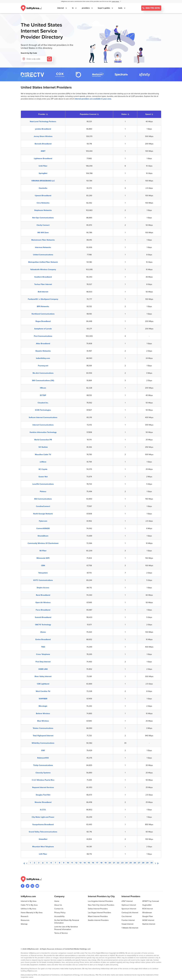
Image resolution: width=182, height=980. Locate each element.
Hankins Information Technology (43, 432)
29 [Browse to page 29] (147, 863)
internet (61, 8)
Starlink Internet (149, 924)
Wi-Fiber (43, 551)
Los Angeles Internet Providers (100, 901)
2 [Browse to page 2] (34, 863)
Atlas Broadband (43, 344)
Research (25, 916)
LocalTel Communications (43, 484)
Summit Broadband (43, 617)
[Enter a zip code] (37, 59)
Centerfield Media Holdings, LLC (78, 949)
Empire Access (43, 588)
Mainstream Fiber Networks (43, 240)
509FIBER (43, 699)
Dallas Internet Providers (98, 909)
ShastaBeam (43, 536)
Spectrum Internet (129, 909)
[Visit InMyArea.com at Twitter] (28, 886)
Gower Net (43, 477)
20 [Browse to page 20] (110, 863)
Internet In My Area (29, 901)
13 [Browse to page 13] (80, 863)
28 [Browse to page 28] (143, 863)
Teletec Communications (43, 728)
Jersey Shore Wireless (43, 136)
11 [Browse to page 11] (72, 863)
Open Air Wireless (43, 603)
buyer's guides (104, 8)
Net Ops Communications (43, 218)
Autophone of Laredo (43, 329)
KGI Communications (43, 499)
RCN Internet (148, 909)
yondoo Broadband (43, 129)
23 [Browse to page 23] (122, 863)
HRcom (43, 388)
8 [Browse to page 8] (60, 863)
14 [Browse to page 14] (85, 863)
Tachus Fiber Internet (43, 284)
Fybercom (43, 521)
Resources (25, 920)
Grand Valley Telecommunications (43, 832)
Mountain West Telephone (43, 847)
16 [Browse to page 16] (93, 863)
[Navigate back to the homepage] (31, 8)
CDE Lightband (43, 684)
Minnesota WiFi (43, 558)
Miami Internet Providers (98, 916)
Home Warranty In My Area (32, 913)
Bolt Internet (43, 292)
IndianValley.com (43, 358)
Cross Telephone (43, 654)
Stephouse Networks (43, 210)
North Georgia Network (43, 514)
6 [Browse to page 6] (51, 863)
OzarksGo (43, 188)
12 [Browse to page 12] (76, 863)
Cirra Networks (43, 203)
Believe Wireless (43, 714)
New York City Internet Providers (101, 905)
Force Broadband (43, 610)
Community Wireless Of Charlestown (43, 543)
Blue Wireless (43, 721)
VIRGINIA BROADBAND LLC (43, 181)
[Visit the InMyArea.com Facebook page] (23, 886)
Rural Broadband (43, 595)
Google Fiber (148, 916)
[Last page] (158, 863)
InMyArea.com (33, 949)
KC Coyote (43, 469)
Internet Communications (43, 425)
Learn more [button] (115, 1)
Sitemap (24, 924)
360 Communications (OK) (43, 381)
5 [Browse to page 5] (47, 863)
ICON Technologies (43, 410)
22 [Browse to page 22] (118, 863)
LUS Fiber (43, 854)
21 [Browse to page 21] (114, 863)
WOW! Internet (148, 920)
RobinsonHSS (43, 758)
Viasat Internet (127, 924)
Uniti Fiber (43, 166)
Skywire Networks (43, 351)
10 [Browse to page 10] (68, 863)
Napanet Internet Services (43, 787)
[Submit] (49, 59)
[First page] (24, 863)
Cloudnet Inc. (43, 403)
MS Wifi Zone (43, 233)
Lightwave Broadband (43, 159)
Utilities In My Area (28, 909)
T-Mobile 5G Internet (130, 928)
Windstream (147, 913)
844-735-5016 (152, 8)
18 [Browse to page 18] (101, 863)
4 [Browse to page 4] (43, 863)
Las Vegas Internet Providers (99, 913)
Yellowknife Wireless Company (43, 270)
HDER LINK (43, 669)
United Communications (43, 255)
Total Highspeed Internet (43, 736)
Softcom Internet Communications (43, 417)
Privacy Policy (60, 913)
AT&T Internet (127, 901)
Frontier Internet (128, 920)
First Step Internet (43, 662)
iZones (43, 632)
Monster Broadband (43, 802)
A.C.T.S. (43, 810)
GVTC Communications (43, 580)
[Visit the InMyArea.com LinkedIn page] (32, 886)
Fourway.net (43, 366)
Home (57, 901)
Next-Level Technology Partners (43, 122)
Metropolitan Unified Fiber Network (43, 262)
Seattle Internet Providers (98, 920)
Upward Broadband (43, 196)
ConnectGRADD (43, 528)
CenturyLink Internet (130, 913)
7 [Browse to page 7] (55, 863)
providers (86, 8)
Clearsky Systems (43, 773)
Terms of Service (61, 933)
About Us (58, 905)
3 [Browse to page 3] (39, 863)
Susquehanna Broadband (43, 825)
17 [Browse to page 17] (97, 863)
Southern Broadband (43, 277)
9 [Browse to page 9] (64, 863)
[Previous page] (27, 863)
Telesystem (43, 573)
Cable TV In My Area (29, 905)
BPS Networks (43, 306)
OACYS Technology (43, 625)
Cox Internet (127, 916)
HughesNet (147, 905)
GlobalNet (43, 839)
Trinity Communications (43, 765)
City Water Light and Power (43, 817)
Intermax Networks (43, 247)
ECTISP (43, 395)
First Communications (43, 336)
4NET (43, 151)
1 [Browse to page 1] (30, 863)
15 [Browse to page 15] (89, 863)
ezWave (43, 462)
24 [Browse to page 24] (126, 863)
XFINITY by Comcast (151, 901)
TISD (43, 647)
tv (73, 8)
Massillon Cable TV (43, 455)
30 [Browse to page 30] (152, 863)
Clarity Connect (43, 225)
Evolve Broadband (43, 639)
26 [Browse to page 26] (135, 863)
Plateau (43, 492)
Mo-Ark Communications (43, 373)
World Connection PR (43, 440)
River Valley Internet (43, 676)
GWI (43, 750)
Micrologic (43, 706)
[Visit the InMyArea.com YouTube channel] (37, 886)
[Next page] (155, 863)
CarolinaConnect (43, 506)
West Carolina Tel (43, 691)
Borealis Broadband (43, 144)
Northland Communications (43, 314)
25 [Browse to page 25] (131, 863)
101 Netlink (43, 447)
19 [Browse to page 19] (106, 863)
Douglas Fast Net (43, 795)
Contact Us (59, 909)
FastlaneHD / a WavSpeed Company (43, 299)
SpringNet (43, 173)
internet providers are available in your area (93, 99)
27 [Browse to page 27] (139, 863)
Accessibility (59, 916)
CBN (43, 566)
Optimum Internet (129, 905)
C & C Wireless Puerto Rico (43, 780)
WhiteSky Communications (43, 743)
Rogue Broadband (43, 321)
